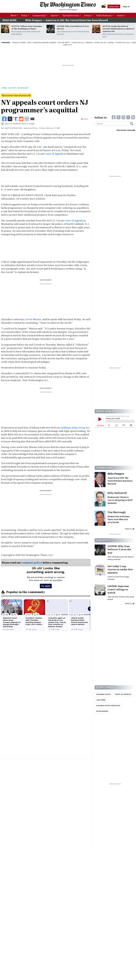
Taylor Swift (64, 43)
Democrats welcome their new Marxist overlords (119, 519)
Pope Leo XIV (101, 43)
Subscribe (114, 6)
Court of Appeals (54, 154)
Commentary (39, 15)
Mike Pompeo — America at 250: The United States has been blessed (66, 20)
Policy (24, 15)
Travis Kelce (78, 43)
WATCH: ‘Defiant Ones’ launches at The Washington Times (27, 27)
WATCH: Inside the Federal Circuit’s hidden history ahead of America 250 (118, 29)
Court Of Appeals (123, 694)
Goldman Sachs (103, 694)
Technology (23, 88)
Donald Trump (19, 43)
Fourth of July (123, 43)
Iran (29, 43)
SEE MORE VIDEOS (126, 130)
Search (132, 124)
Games (120, 15)
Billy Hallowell (117, 493)
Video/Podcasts (104, 15)
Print (85, 119)
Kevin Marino (33, 319)
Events (88, 15)
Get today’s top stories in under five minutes (120, 569)
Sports (54, 15)
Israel (111, 43)
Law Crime (101, 700)
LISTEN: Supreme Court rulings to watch (118, 589)
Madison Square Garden (45, 43)
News (13, 15)
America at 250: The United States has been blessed (120, 481)
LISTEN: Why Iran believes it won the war (73, 27)
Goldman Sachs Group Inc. (75, 428)
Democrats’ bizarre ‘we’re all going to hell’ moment (120, 500)
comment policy (32, 563)
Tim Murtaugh (117, 512)
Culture (12, 88)
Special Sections (71, 15)
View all (130, 529)
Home (4, 88)
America (89, 43)
